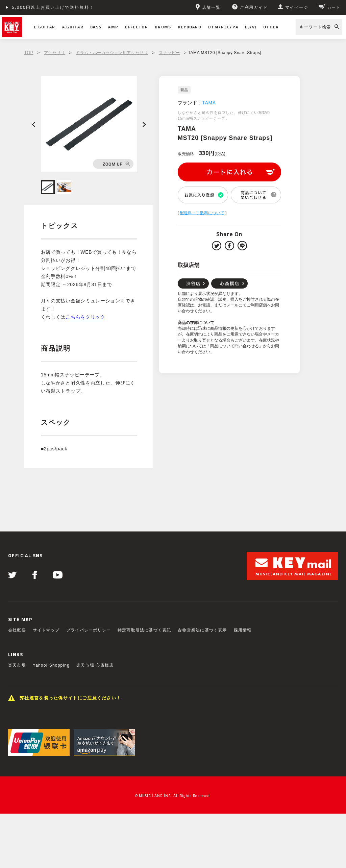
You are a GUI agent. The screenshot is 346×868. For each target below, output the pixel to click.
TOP (29, 53)
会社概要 (17, 630)
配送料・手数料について (202, 213)
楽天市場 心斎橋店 (95, 665)
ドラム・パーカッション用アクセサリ (112, 53)
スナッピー (169, 53)
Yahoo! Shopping (51, 665)
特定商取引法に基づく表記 (144, 630)
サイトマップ (46, 630)
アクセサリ (55, 53)
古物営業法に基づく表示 (202, 630)
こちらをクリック (85, 317)
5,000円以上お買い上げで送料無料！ (53, 7)
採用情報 (243, 630)
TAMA (209, 103)
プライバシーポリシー (89, 630)
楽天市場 (17, 665)
